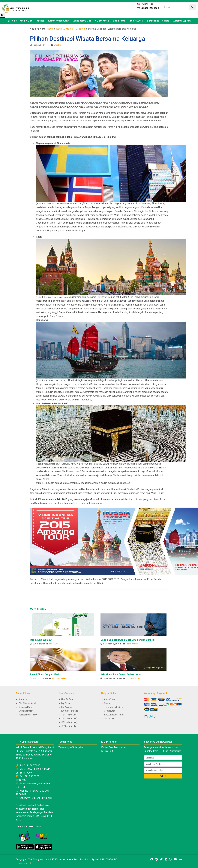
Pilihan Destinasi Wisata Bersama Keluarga (88, 39)
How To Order (68, 699)
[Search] (175, 7)
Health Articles (132, 644)
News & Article (65, 29)
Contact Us (109, 703)
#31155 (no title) (69, 715)
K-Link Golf (107, 751)
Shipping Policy (26, 711)
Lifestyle (81, 29)
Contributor (109, 711)
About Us (23, 699)
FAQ (31, 863)
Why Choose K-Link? (28, 703)
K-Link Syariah (102, 21)
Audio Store (110, 699)
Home (14, 21)
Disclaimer (109, 718)
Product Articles (59, 678)
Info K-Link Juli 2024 (41, 640)
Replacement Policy (28, 715)
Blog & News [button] (119, 21)
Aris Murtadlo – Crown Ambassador (121, 674)
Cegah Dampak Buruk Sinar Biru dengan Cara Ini (127, 640)
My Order (66, 703)
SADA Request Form (114, 715)
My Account (67, 707)
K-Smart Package (70, 711)
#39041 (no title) (69, 726)
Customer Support (181, 21)
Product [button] (40, 21)
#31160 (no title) (69, 722)
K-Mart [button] (166, 21)
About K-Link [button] (26, 21)
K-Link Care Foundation (113, 747)
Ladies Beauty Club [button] (82, 21)
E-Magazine (153, 21)
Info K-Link (54, 644)
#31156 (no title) (69, 718)
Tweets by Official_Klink (71, 747)
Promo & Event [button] (136, 21)
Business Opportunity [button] (58, 21)
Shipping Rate (25, 707)
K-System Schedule (113, 707)
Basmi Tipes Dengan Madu (45, 674)
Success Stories (133, 678)
